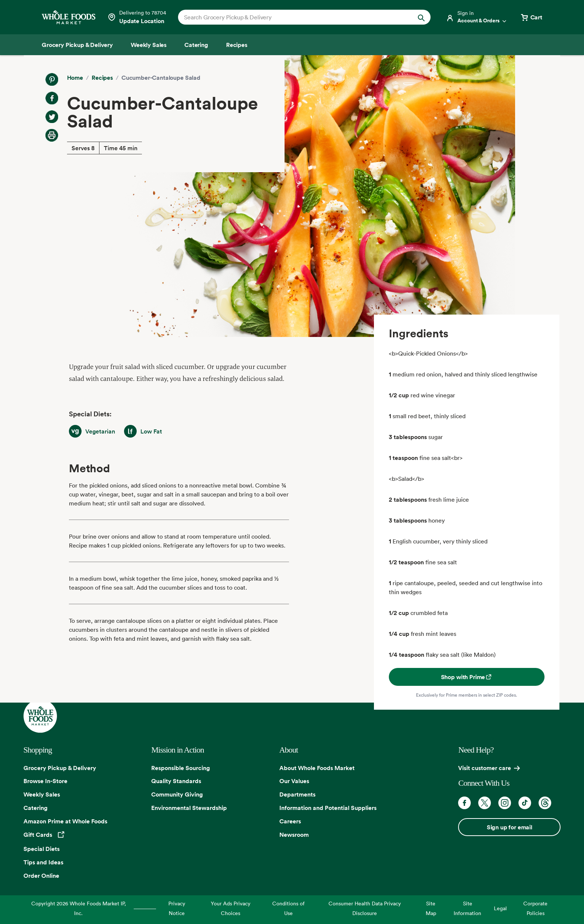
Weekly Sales (42, 794)
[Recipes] (237, 45)
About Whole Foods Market (317, 768)
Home (75, 78)
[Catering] (196, 45)
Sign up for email (510, 827)
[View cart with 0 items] (531, 17)
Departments (297, 794)
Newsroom (294, 835)
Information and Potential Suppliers (328, 808)
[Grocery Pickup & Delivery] (77, 45)
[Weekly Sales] (149, 45)
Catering (36, 808)
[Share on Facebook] (52, 98)
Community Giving (177, 794)
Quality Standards (176, 781)
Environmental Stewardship (189, 808)
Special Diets (42, 849)
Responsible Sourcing (181, 768)
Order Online (41, 876)
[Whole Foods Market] (69, 17)
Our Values (294, 781)
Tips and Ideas (43, 862)
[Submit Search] (421, 17)
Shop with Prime (467, 677)
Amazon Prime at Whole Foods (65, 821)
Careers (290, 821)
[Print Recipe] (52, 135)
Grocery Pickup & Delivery (60, 768)
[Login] (477, 17)
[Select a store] (137, 17)
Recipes (102, 78)
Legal (500, 908)
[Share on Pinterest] (52, 79)
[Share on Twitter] (52, 117)
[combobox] (292, 17)
